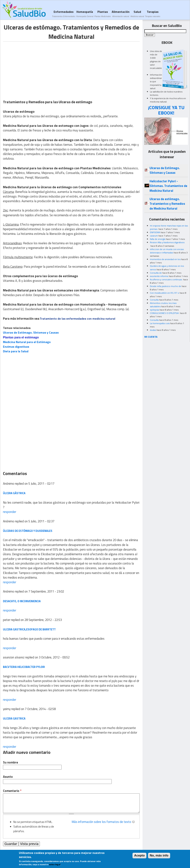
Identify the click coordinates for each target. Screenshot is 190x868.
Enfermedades (64, 14)
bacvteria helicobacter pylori (24, 667)
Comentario (12, 791)
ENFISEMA (155, 232)
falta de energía (158, 239)
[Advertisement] (34, 68)
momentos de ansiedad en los (165, 259)
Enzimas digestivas (16, 347)
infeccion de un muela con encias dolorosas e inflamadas (167, 251)
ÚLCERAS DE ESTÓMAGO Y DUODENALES (28, 531)
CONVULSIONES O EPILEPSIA (165, 313)
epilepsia (154, 310)
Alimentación (121, 14)
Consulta (154, 300)
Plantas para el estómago (21, 337)
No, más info (159, 855)
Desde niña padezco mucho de (166, 286)
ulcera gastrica (14, 718)
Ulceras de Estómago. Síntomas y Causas (31, 332)
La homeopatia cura (160, 323)
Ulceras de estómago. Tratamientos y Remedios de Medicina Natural (167, 204)
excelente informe (159, 276)
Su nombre (10, 762)
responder (10, 512)
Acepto (139, 855)
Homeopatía (85, 14)
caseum (154, 236)
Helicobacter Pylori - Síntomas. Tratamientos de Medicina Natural (168, 186)
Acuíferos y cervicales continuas (166, 279)
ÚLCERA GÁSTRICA (14, 493)
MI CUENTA (151, 337)
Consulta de (156, 273)
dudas (153, 330)
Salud (137, 14)
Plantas (103, 14)
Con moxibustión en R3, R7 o (164, 293)
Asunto (8, 777)
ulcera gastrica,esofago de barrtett (29, 629)
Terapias (153, 14)
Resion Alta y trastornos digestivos (167, 242)
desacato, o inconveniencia (22, 601)
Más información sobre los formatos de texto (101, 822)
